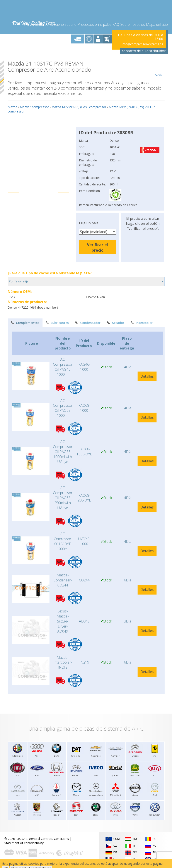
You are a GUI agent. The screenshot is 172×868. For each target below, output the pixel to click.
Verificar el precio (97, 247)
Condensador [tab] (88, 323)
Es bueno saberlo (63, 24)
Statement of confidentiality (24, 843)
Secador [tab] (116, 323)
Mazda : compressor (34, 107)
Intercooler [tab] (142, 323)
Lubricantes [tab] (57, 323)
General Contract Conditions (49, 839)
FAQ (116, 24)
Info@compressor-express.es (142, 44)
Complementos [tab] (25, 323)
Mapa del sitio (157, 24)
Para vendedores (35, 24)
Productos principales (95, 24)
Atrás (159, 69)
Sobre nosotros (133, 24)
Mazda (12, 107)
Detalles (147, 376)
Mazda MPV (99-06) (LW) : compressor (79, 107)
